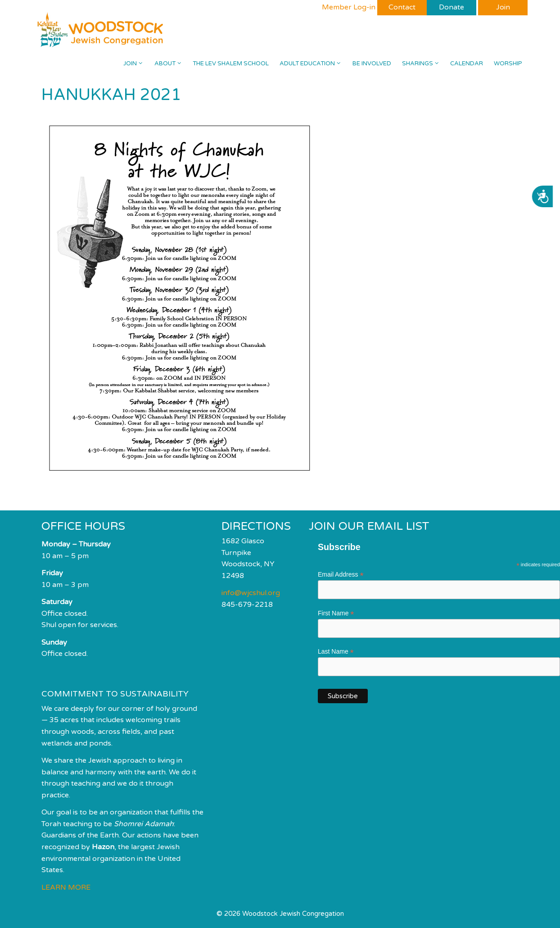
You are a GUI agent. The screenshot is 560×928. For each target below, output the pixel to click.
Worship (508, 64)
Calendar (467, 64)
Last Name (336, 652)
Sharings (423, 64)
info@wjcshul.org (251, 593)
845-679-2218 (247, 605)
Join (136, 64)
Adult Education (313, 64)
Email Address (341, 575)
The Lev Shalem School (231, 64)
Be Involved (372, 64)
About (171, 64)
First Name (336, 613)
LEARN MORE (66, 887)
